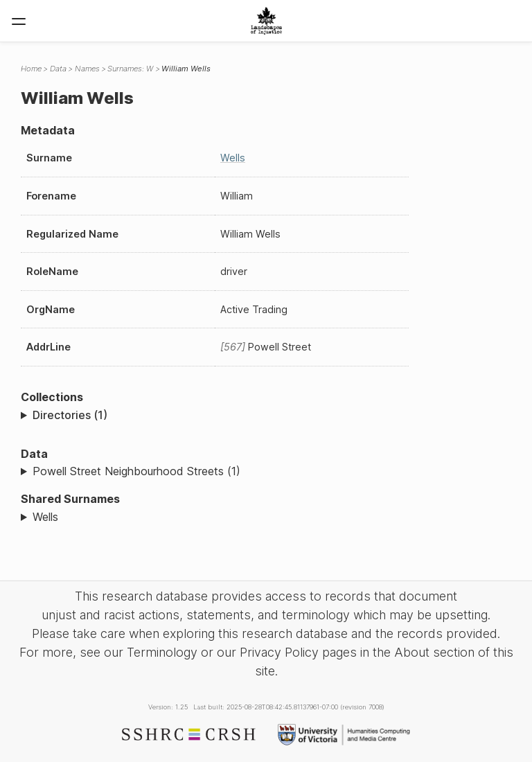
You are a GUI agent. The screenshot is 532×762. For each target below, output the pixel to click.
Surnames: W (130, 69)
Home (31, 69)
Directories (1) (70, 415)
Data (58, 69)
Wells (233, 158)
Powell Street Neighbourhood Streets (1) (136, 471)
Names (87, 69)
